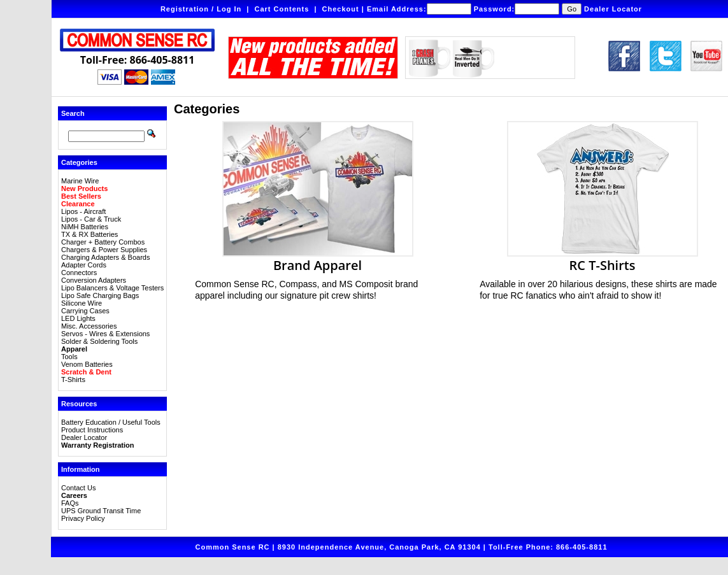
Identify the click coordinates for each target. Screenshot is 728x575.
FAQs (70, 503)
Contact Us (78, 488)
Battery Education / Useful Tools (111, 422)
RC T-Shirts (603, 259)
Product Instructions (92, 430)
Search (73, 113)
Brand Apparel (318, 259)
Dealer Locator (613, 9)
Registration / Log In (201, 9)
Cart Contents (282, 9)
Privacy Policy (83, 518)
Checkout (341, 9)
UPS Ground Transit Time (101, 511)
